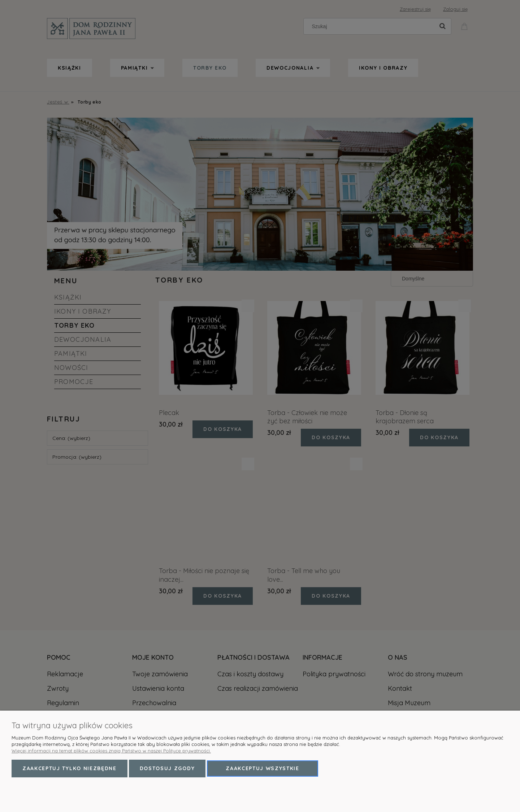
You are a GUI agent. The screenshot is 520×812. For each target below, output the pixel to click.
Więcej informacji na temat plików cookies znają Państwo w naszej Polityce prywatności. (111, 751)
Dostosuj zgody (167, 768)
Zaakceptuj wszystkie (263, 768)
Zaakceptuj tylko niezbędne (70, 768)
